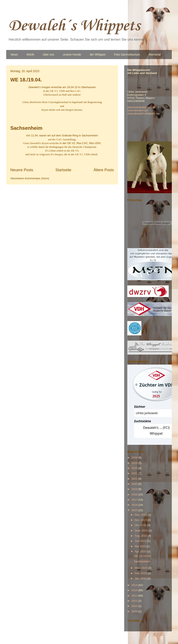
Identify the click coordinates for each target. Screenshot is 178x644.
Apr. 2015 (141, 551)
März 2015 (141, 568)
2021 (135, 479)
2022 (135, 473)
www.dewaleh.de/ (138, 110)
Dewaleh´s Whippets (74, 26)
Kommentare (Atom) (37, 178)
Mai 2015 (141, 546)
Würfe (30, 55)
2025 (135, 458)
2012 (135, 596)
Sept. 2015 (142, 531)
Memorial (155, 55)
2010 (135, 606)
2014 (135, 585)
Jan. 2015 (141, 578)
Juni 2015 (141, 541)
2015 (135, 510)
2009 (135, 611)
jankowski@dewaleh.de (141, 107)
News (14, 55)
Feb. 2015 (141, 573)
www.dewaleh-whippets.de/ (144, 113)
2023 (135, 468)
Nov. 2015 (141, 520)
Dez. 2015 (141, 515)
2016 (135, 505)
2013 (135, 590)
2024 (135, 463)
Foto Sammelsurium (127, 55)
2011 (135, 601)
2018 (135, 494)
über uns (48, 55)
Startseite (63, 170)
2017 (135, 500)
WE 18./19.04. (26, 80)
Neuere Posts (22, 170)
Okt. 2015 (141, 525)
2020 (135, 484)
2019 (135, 489)
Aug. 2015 (141, 536)
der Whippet (98, 55)
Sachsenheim (26, 128)
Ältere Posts (104, 170)
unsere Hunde (72, 55)
